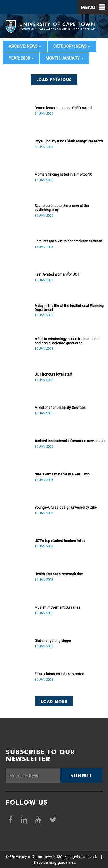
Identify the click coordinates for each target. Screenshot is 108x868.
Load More (54, 701)
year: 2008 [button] (21, 58)
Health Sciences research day (59, 574)
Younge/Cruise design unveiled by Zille (66, 508)
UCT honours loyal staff (53, 374)
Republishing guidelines (55, 862)
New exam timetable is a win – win (62, 474)
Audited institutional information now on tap (69, 441)
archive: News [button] (25, 46)
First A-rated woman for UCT (57, 274)
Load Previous (54, 80)
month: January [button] (65, 58)
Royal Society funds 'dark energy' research (69, 141)
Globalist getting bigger (53, 641)
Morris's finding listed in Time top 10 (63, 175)
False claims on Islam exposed (59, 674)
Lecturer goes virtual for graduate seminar (68, 241)
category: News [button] (72, 46)
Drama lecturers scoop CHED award (63, 108)
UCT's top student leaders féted (60, 541)
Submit (81, 775)
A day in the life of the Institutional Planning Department (69, 308)
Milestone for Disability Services (60, 408)
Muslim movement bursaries (57, 607)
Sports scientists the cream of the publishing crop (62, 208)
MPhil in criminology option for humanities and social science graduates (68, 341)
